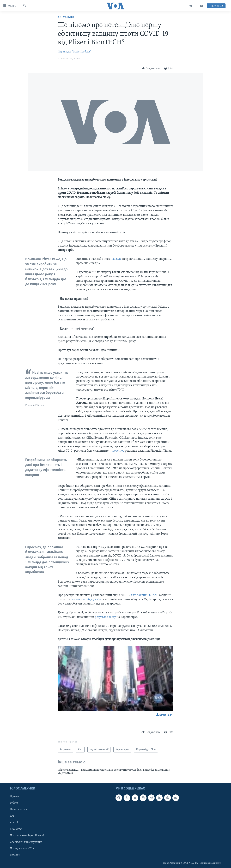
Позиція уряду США (22, 849)
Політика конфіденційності (27, 836)
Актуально (66, 17)
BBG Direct (16, 829)
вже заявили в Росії (144, 595)
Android (15, 823)
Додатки (15, 855)
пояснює (118, 451)
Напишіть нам (19, 810)
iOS (12, 816)
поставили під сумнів (86, 599)
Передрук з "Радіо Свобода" (74, 52)
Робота (14, 803)
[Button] (151, 68)
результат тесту (105, 617)
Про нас (15, 796)
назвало (116, 259)
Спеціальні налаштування (26, 842)
